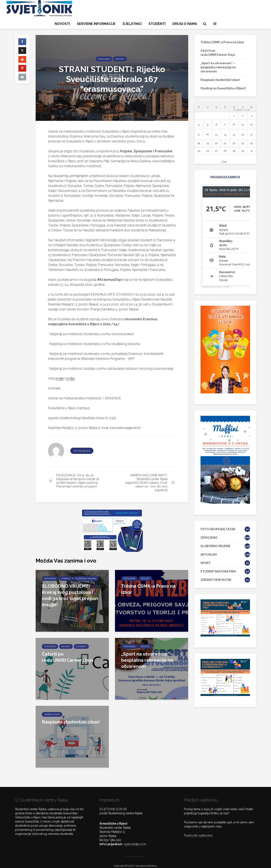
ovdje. (70, 378)
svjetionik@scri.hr (135, 837)
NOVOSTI (62, 24)
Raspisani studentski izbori (71, 722)
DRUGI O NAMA (185, 24)
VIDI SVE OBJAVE (82, 451)
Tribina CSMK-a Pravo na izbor (148, 589)
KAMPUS (66, 578)
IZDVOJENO (104, 59)
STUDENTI (157, 24)
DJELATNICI (132, 24)
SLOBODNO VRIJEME (86, 578)
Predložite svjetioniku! (198, 828)
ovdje (59, 378)
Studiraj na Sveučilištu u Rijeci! (223, 88)
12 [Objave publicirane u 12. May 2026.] (208, 134)
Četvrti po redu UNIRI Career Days (68, 657)
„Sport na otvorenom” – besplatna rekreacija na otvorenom (147, 660)
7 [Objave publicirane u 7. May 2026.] (225, 124)
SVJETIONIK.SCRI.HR (113, 802)
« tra (224, 162)
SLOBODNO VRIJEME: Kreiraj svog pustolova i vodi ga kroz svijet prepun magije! (70, 595)
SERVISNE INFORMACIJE (96, 24)
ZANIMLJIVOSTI (52, 714)
